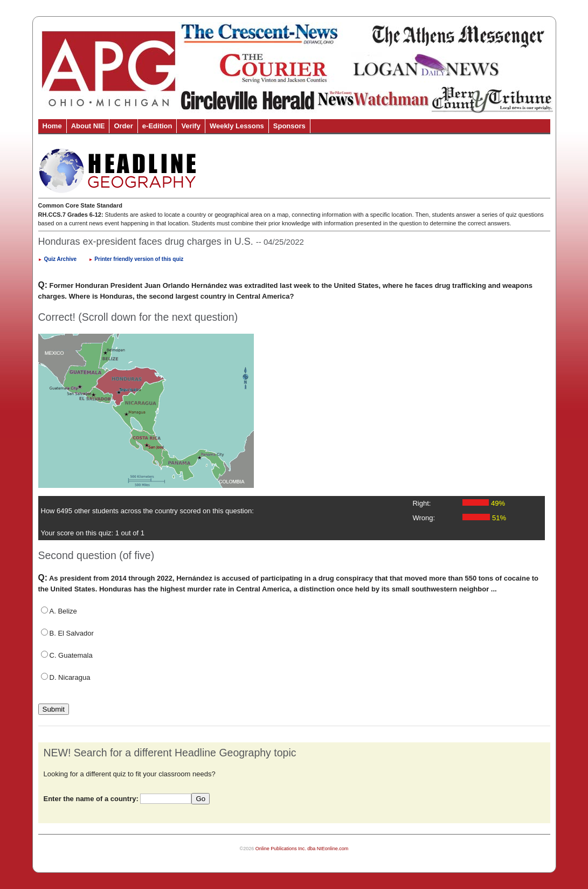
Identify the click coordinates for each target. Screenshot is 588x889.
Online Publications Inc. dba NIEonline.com (302, 849)
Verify (191, 126)
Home (52, 126)
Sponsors (289, 126)
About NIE (88, 126)
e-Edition (157, 126)
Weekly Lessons (237, 126)
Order (123, 126)
